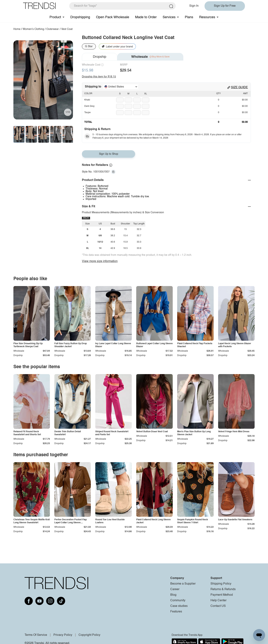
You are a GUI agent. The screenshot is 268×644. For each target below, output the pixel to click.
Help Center (218, 601)
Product (55, 17)
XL (146, 94)
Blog (173, 595)
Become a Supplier (183, 584)
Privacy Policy (63, 635)
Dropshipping (80, 17)
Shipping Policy (221, 584)
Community (178, 601)
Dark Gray (89, 106)
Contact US (218, 606)
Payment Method (222, 595)
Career (175, 589)
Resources (207, 17)
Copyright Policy (89, 635)
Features (176, 612)
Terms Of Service (36, 635)
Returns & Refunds (223, 589)
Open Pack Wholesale (113, 17)
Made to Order (146, 17)
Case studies (179, 606)
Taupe (87, 113)
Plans (189, 17)
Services (169, 17)
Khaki (87, 100)
